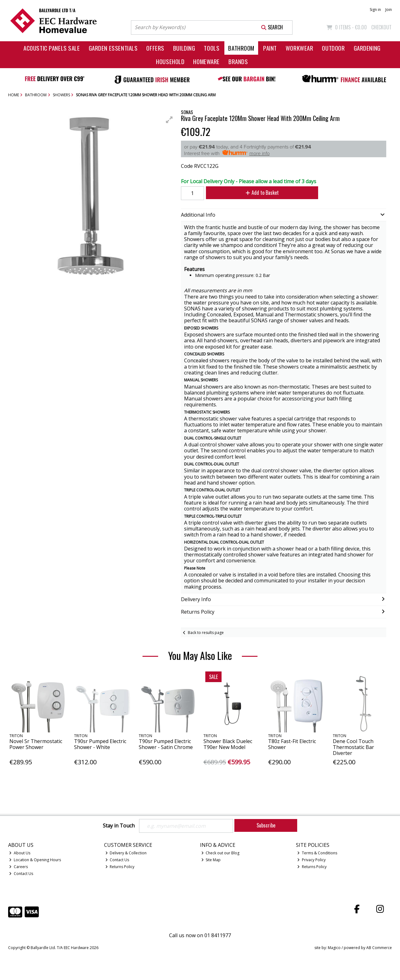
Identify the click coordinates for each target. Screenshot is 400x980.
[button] (169, 120)
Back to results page (206, 633)
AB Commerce (379, 948)
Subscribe (266, 825)
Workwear (300, 48)
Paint (270, 48)
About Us (20, 853)
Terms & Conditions (317, 853)
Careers (18, 867)
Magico (334, 948)
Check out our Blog (220, 853)
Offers (155, 48)
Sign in (375, 10)
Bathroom (241, 48)
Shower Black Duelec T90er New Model (228, 744)
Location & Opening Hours (35, 860)
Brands (238, 61)
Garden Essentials (113, 48)
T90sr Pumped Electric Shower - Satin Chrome (166, 744)
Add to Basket (262, 193)
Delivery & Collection (126, 853)
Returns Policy (120, 867)
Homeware (206, 61)
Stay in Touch (119, 826)
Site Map (211, 860)
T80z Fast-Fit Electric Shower (292, 744)
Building (184, 48)
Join (389, 10)
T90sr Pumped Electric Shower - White (100, 744)
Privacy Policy (311, 860)
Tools (212, 48)
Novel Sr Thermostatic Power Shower (36, 744)
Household (170, 61)
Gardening (367, 48)
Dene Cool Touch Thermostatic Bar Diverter (353, 747)
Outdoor (333, 48)
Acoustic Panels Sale (52, 48)
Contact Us (21, 874)
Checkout (381, 27)
